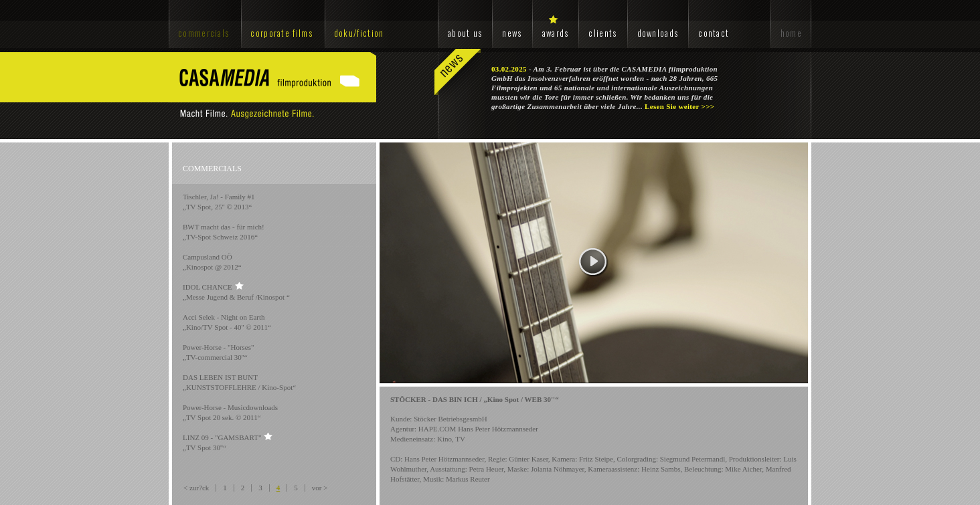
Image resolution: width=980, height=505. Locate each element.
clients (602, 33)
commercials (203, 33)
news (512, 33)
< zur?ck (196, 488)
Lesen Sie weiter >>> (679, 106)
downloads (658, 33)
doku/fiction (359, 33)
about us (465, 33)
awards (556, 33)
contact (714, 33)
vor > (320, 488)
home (791, 33)
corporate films (281, 33)
